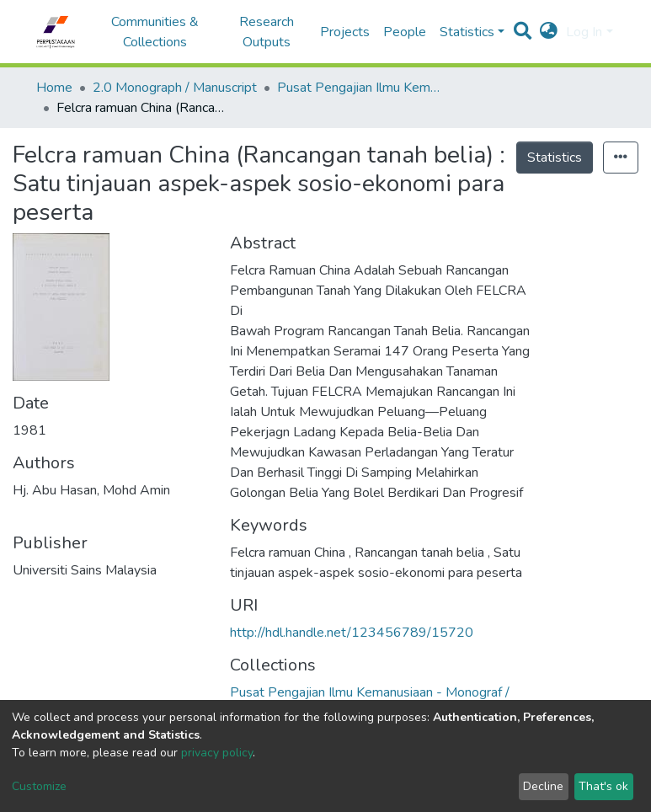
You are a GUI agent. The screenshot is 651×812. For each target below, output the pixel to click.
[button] (549, 32)
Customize (39, 786)
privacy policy (217, 753)
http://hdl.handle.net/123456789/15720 (352, 633)
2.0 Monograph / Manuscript (175, 88)
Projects (345, 32)
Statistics (555, 158)
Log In (584, 32)
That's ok (603, 786)
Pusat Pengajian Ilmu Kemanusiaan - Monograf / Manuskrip (361, 88)
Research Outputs (267, 32)
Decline (543, 786)
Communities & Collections (155, 32)
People (405, 32)
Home (54, 88)
